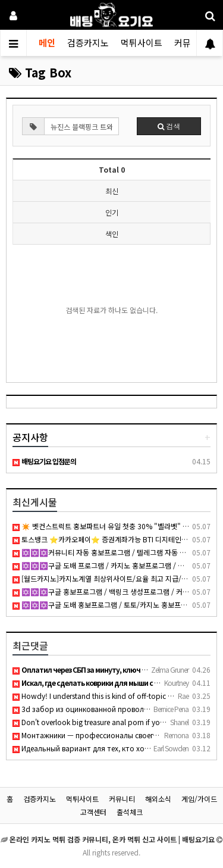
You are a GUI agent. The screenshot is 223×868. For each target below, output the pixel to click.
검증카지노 (88, 43)
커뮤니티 (122, 799)
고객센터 (93, 812)
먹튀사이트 (142, 43)
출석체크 (130, 812)
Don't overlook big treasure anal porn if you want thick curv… (117, 722)
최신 (112, 191)
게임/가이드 (199, 799)
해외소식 (158, 799)
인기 (112, 212)
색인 (112, 234)
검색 (169, 126)
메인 (47, 43)
